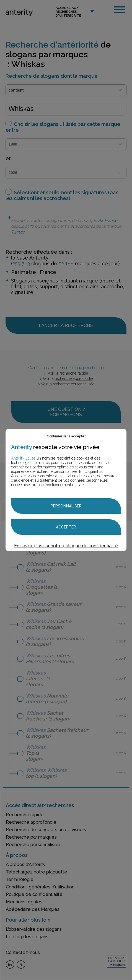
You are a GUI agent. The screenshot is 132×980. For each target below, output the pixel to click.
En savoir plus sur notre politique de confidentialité (66, 546)
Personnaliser (66, 506)
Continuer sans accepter (66, 436)
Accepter (66, 527)
